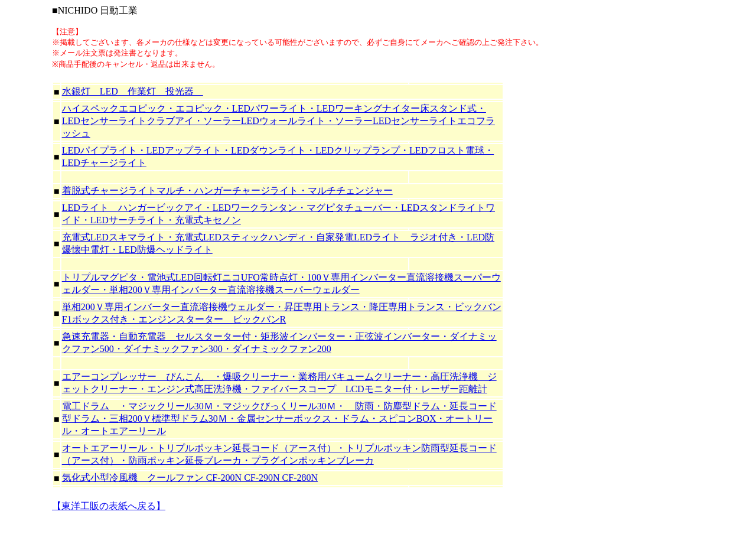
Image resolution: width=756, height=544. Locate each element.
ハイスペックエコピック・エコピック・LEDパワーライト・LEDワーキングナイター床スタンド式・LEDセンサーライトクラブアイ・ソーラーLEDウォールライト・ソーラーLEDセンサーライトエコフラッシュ (278, 121)
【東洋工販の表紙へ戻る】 (109, 506)
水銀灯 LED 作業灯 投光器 (133, 91)
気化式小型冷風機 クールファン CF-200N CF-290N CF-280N (190, 478)
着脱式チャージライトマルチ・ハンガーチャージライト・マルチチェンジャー (227, 190)
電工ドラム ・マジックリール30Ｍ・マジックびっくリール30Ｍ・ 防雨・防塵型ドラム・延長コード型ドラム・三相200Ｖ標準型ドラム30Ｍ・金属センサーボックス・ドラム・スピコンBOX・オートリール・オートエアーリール (279, 418)
